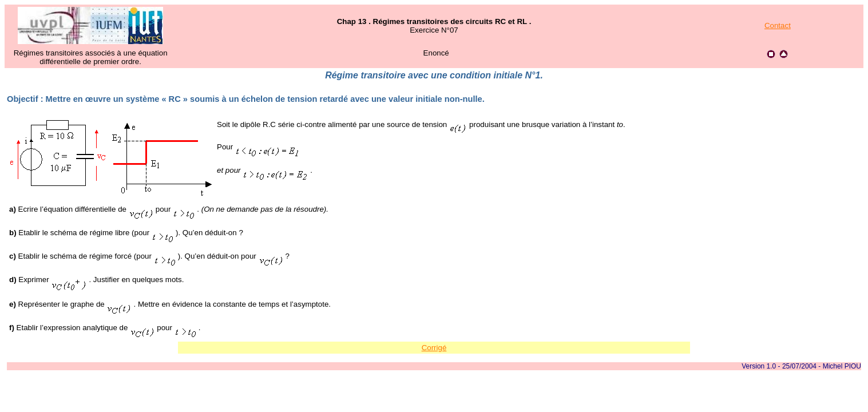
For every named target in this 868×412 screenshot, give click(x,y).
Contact (778, 25)
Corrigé (434, 348)
